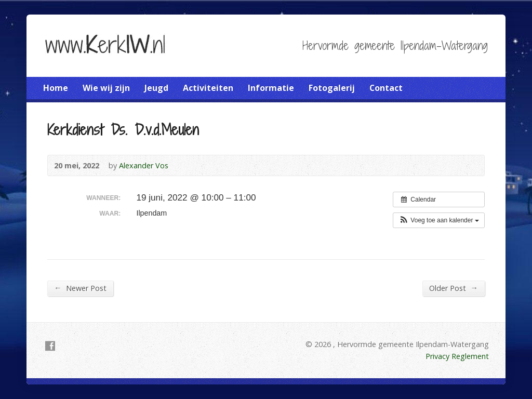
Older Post (453, 288)
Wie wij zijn (106, 88)
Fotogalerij (332, 88)
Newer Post (80, 288)
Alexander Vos (144, 165)
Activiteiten (208, 88)
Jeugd (156, 88)
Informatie (271, 88)
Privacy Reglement (457, 356)
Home (56, 88)
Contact (386, 88)
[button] (439, 220)
